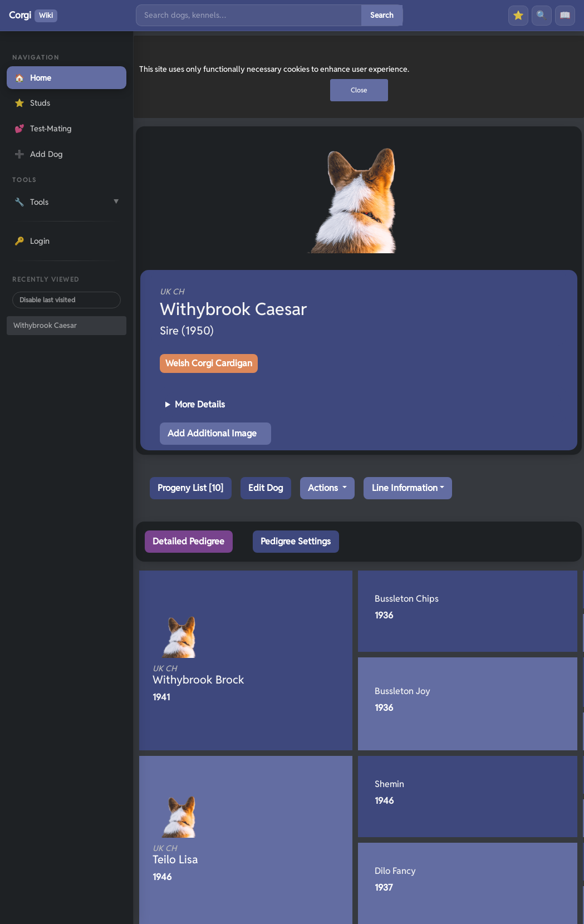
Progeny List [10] (190, 488)
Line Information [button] (405, 488)
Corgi (33, 16)
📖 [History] (565, 15)
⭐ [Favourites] (518, 15)
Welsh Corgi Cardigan (209, 363)
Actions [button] (324, 488)
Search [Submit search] (382, 15)
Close (359, 90)
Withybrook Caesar (45, 325)
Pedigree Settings (296, 541)
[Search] (249, 15)
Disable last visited (47, 300)
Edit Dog (266, 488)
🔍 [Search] (542, 15)
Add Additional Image (212, 433)
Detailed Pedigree (188, 541)
